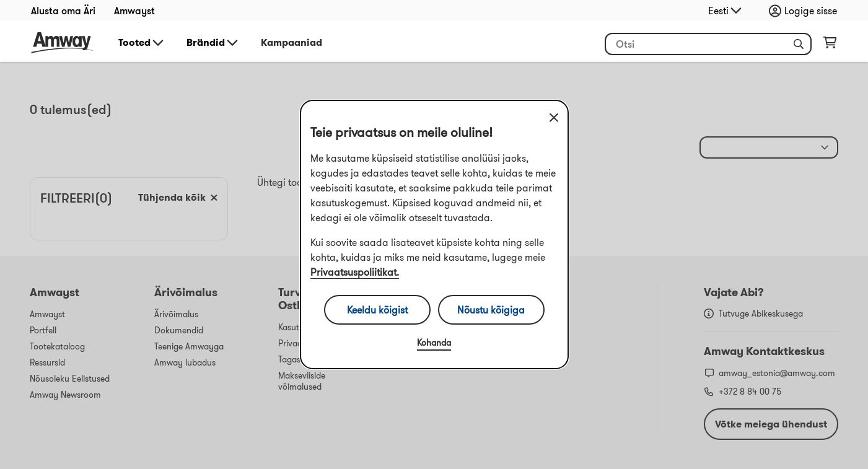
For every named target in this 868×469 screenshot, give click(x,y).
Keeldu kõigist (377, 310)
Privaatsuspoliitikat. (355, 272)
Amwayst (134, 11)
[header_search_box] (708, 44)
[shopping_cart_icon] (830, 45)
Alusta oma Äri (63, 11)
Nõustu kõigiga (491, 310)
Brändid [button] (213, 43)
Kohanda (434, 343)
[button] (799, 44)
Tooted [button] (142, 43)
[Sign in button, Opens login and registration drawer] (806, 11)
